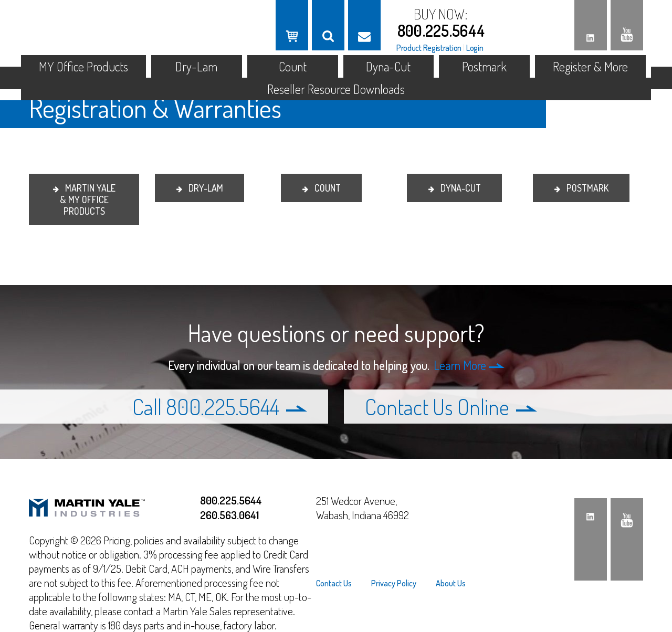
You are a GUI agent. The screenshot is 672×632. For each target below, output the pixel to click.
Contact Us (334, 583)
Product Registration (429, 48)
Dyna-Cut (388, 66)
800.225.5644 (441, 30)
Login (475, 48)
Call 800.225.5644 (220, 407)
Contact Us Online (451, 407)
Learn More (469, 365)
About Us (451, 583)
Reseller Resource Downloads (336, 89)
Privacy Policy (394, 583)
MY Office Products (83, 66)
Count (293, 66)
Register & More (590, 66)
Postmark (484, 66)
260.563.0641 (229, 515)
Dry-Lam (196, 66)
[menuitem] (338, 583)
